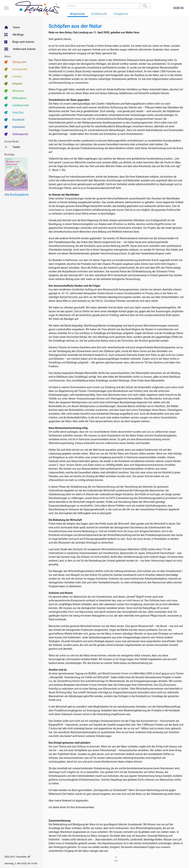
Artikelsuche (99, 14)
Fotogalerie (121, 14)
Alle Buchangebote (16, 195)
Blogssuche (78, 14)
